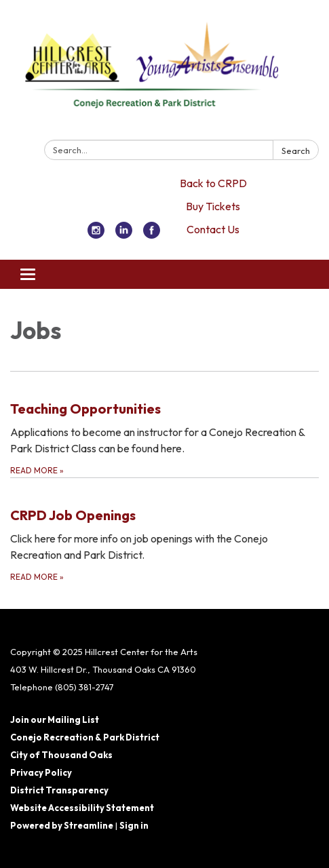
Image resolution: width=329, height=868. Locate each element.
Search (296, 151)
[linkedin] (124, 235)
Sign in (134, 825)
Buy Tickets (213, 206)
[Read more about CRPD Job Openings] (164, 531)
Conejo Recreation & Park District (85, 737)
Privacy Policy (41, 772)
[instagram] (96, 235)
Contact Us (213, 229)
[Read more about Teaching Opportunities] (164, 424)
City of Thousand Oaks (61, 755)
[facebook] (152, 235)
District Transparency (59, 790)
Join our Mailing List (55, 719)
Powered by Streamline (62, 825)
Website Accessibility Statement (82, 808)
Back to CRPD (213, 183)
